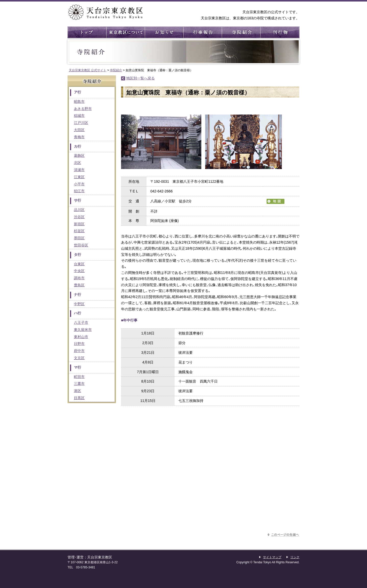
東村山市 (81, 337)
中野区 (79, 304)
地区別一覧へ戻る (140, 78)
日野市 (79, 344)
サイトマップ (272, 557)
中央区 (79, 271)
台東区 (79, 264)
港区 (77, 391)
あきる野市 (83, 109)
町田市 (79, 377)
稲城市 (79, 116)
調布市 (79, 278)
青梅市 (79, 137)
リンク (295, 557)
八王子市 (81, 323)
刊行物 (279, 32)
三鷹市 (79, 384)
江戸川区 (81, 123)
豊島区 (79, 285)
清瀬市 (79, 170)
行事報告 (202, 32)
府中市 (79, 351)
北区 (77, 163)
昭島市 (79, 102)
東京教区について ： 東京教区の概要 (125, 32)
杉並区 (79, 231)
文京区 (79, 358)
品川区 (79, 210)
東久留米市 (83, 330)
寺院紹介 (241, 32)
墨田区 (79, 238)
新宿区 (79, 224)
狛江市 (79, 191)
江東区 (79, 177)
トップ (87, 32)
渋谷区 (79, 217)
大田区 (79, 130)
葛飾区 (79, 156)
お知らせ (164, 32)
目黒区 (79, 398)
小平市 (79, 184)
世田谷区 (81, 245)
